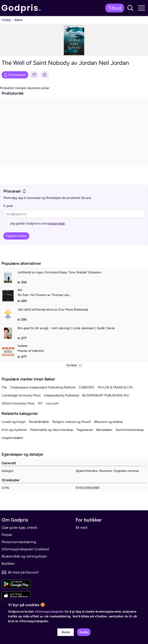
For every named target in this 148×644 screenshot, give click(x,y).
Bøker (19, 20)
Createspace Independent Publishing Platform (43, 387)
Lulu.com (52, 403)
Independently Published (61, 395)
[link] (22, 8)
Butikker (8, 564)
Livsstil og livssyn (14, 422)
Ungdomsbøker (12, 438)
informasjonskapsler (49, 611)
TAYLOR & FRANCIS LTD (115, 387)
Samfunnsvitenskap (130, 430)
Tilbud (115, 8)
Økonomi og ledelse (108, 422)
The (4, 387)
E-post (8, 206)
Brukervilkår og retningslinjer (24, 556)
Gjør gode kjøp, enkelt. (20, 528)
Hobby (6, 20)
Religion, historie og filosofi (72, 422)
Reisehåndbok (39, 422)
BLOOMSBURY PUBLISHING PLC (106, 395)
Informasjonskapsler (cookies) (25, 549)
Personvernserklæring (19, 542)
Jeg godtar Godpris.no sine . (38, 223)
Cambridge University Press (21, 395)
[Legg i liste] (34, 75)
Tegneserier (85, 430)
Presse (7, 535)
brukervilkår (57, 223)
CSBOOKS (87, 387)
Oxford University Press (18, 403)
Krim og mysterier (14, 430)
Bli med (81, 528)
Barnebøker (104, 430)
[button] (130, 8)
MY (40, 403)
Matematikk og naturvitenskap (52, 430)
